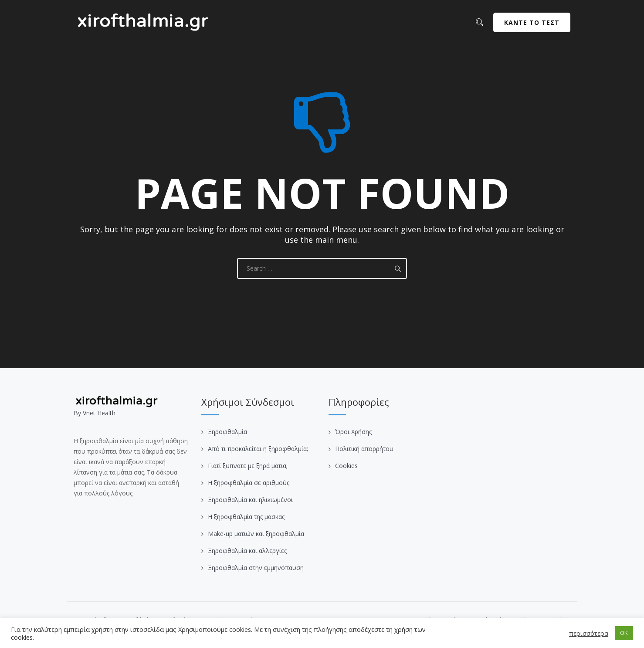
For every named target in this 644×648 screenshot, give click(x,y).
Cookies (346, 466)
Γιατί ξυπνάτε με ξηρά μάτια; (248, 466)
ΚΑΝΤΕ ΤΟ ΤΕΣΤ (532, 22)
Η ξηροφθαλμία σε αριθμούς (249, 483)
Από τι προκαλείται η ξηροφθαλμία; (258, 449)
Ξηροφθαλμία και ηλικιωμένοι (250, 500)
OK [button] (624, 633)
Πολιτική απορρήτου (364, 449)
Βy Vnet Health (95, 413)
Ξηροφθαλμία (227, 432)
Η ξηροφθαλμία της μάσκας (246, 517)
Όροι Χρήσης (353, 432)
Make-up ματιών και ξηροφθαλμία (256, 534)
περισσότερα (589, 633)
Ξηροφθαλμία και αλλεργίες (247, 551)
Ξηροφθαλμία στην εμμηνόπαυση (256, 568)
